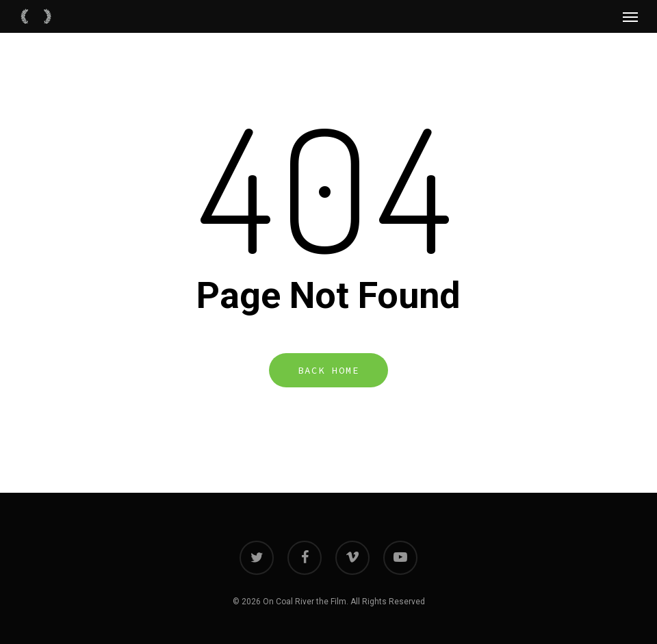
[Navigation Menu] (630, 16)
